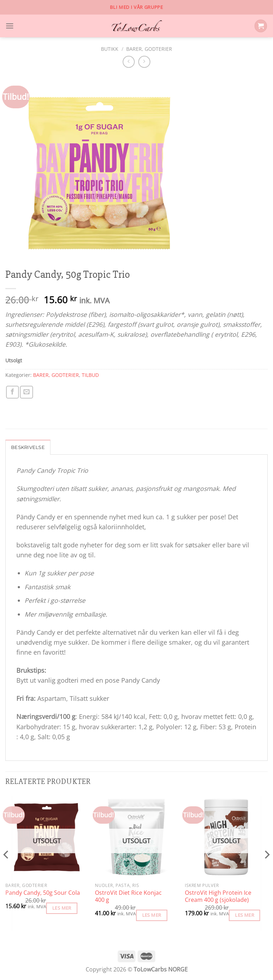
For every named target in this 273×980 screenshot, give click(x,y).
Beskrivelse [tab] (29, 448)
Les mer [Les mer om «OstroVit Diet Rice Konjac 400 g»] (152, 916)
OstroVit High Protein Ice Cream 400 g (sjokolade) (218, 897)
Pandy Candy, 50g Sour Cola (43, 894)
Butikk (110, 49)
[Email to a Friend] (26, 392)
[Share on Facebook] (12, 392)
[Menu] (10, 26)
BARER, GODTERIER (149, 49)
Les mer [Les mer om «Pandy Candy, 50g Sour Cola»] (62, 909)
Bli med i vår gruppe (136, 7)
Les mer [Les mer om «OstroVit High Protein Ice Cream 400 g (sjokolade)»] (245, 916)
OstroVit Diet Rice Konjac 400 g (128, 897)
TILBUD (90, 375)
